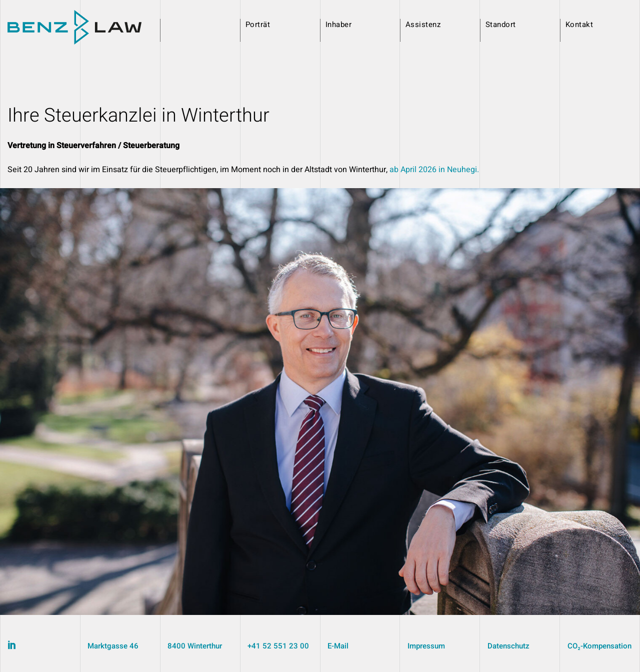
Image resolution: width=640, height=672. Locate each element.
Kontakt (579, 25)
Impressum (426, 646)
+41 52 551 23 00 (278, 646)
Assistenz (423, 25)
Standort (501, 25)
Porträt (258, 25)
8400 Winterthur (195, 646)
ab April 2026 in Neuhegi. (434, 170)
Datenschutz (508, 646)
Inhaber (338, 25)
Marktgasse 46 (113, 646)
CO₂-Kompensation (599, 646)
